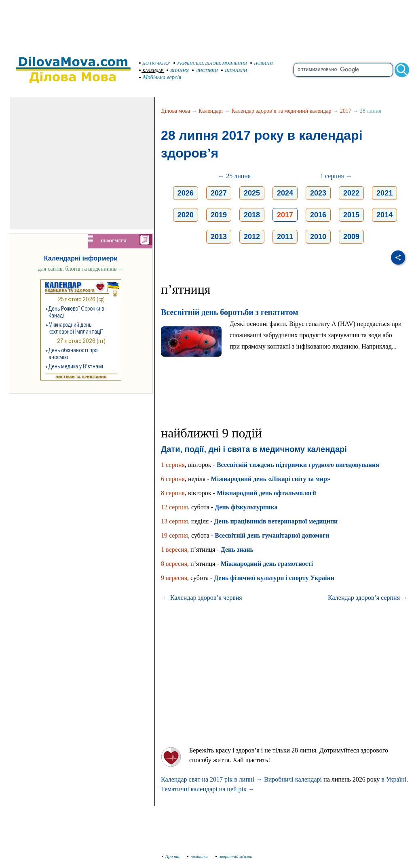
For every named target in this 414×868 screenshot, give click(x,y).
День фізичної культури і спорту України (274, 578)
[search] (343, 70)
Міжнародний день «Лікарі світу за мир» (271, 479)
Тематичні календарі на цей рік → (208, 789)
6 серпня (173, 479)
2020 (186, 215)
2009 (351, 237)
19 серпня (174, 535)
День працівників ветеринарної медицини (276, 521)
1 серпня (173, 465)
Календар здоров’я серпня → (368, 598)
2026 (186, 193)
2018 (252, 215)
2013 (219, 237)
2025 (252, 193)
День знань (237, 550)
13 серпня (174, 521)
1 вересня (174, 550)
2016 (318, 215)
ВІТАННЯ (178, 70)
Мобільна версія (161, 77)
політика (198, 856)
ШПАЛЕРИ (234, 70)
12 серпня (174, 507)
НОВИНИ (262, 63)
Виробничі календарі (293, 779)
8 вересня (174, 564)
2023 (318, 193)
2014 (384, 215)
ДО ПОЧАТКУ (155, 63)
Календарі (211, 111)
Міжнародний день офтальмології (266, 493)
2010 (318, 237)
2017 (346, 111)
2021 (384, 193)
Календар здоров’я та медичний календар (282, 111)
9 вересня (174, 578)
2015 (351, 215)
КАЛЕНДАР (151, 70)
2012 (252, 237)
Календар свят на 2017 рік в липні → (212, 779)
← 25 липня (234, 176)
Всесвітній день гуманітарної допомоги (272, 535)
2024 (285, 193)
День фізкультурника (246, 507)
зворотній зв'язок (234, 856)
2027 (219, 193)
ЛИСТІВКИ (205, 70)
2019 (219, 215)
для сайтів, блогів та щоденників (81, 269)
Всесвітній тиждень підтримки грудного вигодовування (298, 465)
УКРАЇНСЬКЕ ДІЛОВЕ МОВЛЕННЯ (210, 63)
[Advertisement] (207, 24)
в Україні (394, 779)
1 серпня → (336, 176)
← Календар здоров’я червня (202, 598)
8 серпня (173, 493)
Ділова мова (175, 111)
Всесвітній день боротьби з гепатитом (230, 312)
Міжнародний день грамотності (267, 564)
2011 (285, 237)
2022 (351, 193)
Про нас (171, 856)
